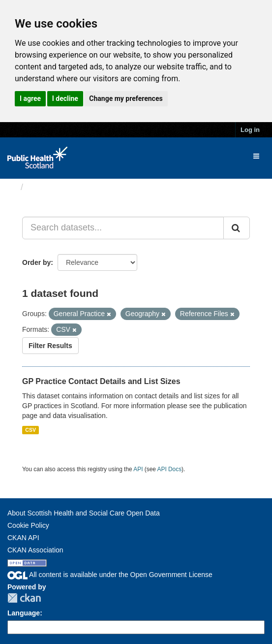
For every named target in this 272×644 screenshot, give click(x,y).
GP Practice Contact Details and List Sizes (101, 381)
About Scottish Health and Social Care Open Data (84, 513)
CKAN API (23, 538)
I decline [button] (65, 98)
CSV (30, 430)
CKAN (24, 598)
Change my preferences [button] (126, 98)
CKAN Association (35, 550)
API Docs (170, 469)
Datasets (46, 187)
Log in (250, 130)
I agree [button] (30, 98)
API (138, 469)
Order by (36, 262)
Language (24, 613)
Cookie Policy (28, 525)
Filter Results (50, 346)
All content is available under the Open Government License (110, 575)
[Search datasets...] (123, 228)
